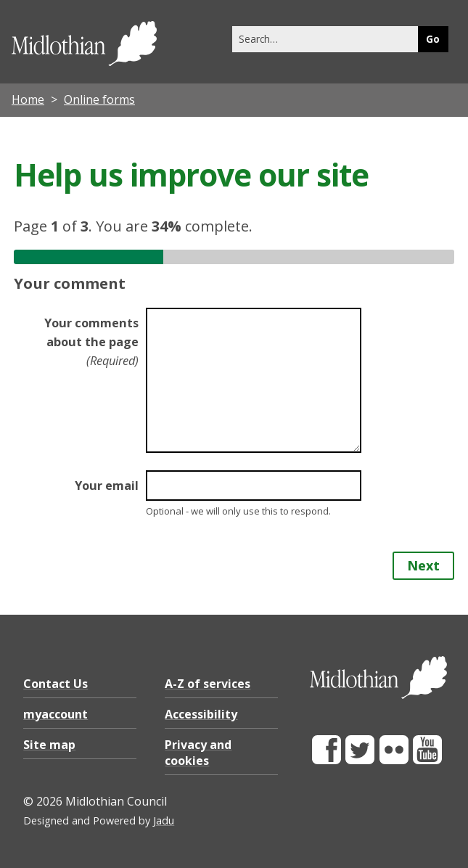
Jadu (164, 820)
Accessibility (201, 714)
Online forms (99, 99)
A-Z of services (208, 684)
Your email (107, 486)
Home (28, 99)
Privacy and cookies (198, 753)
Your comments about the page (91, 342)
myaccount (56, 714)
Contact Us (56, 684)
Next (423, 565)
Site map (49, 745)
